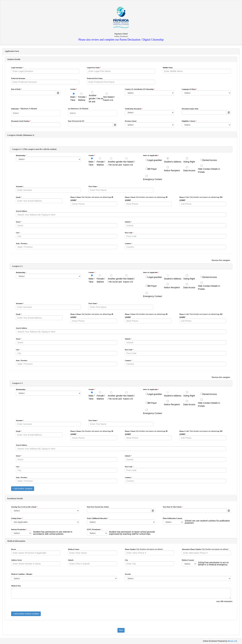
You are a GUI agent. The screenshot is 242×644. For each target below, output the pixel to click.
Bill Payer (152, 169)
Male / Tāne (73, 98)
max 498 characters (224, 601)
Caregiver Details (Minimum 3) (21, 135)
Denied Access (210, 160)
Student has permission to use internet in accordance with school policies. (53, 533)
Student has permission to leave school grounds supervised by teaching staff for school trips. (132, 533)
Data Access (189, 170)
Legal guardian (155, 160)
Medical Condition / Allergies (22, 574)
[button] (58, 93)
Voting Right (189, 162)
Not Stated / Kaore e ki (109, 98)
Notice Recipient (172, 170)
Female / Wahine (82, 98)
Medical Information (16, 541)
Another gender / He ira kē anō (96, 98)
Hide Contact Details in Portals (209, 170)
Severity (128, 574)
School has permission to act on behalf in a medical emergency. (213, 564)
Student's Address (173, 162)
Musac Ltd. (233, 641)
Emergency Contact (153, 179)
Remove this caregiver (221, 260)
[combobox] (34, 93)
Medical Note (16, 586)
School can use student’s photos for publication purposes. (207, 522)
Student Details (14, 59)
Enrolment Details (15, 498)
